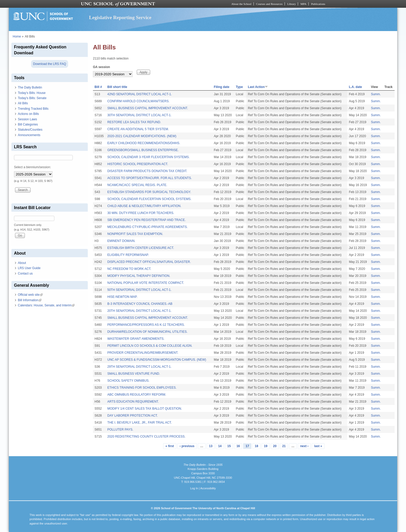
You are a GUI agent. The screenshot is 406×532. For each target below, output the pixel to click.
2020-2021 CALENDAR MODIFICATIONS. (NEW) (142, 136)
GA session (102, 67)
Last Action (258, 87)
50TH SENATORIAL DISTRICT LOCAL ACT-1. (139, 290)
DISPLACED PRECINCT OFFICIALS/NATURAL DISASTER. (149, 262)
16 (238, 446)
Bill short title (117, 87)
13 (211, 446)
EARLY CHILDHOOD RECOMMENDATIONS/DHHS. (144, 143)
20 (275, 446)
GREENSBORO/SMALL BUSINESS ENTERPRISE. (143, 150)
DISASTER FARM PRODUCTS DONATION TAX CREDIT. (147, 171)
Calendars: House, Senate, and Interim (46, 305)
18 (256, 446)
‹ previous (187, 446)
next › (304, 446)
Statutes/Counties (30, 130)
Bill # (98, 87)
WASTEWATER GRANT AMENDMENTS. (136, 339)
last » (318, 446)
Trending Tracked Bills (33, 109)
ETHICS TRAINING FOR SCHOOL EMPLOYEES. (142, 388)
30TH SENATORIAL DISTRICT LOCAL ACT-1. (139, 115)
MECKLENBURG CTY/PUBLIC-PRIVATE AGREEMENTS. (147, 227)
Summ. (376, 94)
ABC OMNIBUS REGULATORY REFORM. (137, 395)
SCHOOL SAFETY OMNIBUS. (128, 381)
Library (291, 4)
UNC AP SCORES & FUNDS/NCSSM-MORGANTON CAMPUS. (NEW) (157, 360)
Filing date (222, 87)
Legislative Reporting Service (120, 17)
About (22, 263)
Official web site (30, 295)
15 (229, 446)
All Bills (23, 103)
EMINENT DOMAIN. (121, 241)
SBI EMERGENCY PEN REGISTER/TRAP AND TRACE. (146, 220)
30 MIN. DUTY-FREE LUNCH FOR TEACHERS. (141, 213)
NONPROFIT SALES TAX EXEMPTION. (135, 234)
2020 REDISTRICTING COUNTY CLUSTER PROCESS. (146, 437)
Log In (194, 488)
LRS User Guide (29, 268)
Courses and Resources (269, 4)
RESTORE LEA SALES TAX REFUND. (134, 122)
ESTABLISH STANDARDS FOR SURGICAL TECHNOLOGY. (149, 192)
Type (239, 87)
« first (170, 446)
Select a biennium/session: (32, 167)
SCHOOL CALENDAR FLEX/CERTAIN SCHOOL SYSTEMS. (149, 199)
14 (220, 446)
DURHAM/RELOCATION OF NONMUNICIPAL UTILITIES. (147, 332)
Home (17, 36)
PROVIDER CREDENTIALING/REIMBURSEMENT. (143, 353)
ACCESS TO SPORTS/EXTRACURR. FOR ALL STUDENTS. (149, 178)
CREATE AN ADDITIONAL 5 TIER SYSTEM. (138, 129)
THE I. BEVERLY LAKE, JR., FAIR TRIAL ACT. (139, 423)
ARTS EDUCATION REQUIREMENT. (133, 402)
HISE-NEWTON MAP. (122, 297)
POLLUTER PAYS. (120, 430)
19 (266, 446)
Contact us (25, 274)
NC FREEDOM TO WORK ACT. (129, 269)
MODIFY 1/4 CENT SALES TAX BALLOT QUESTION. (144, 409)
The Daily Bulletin (30, 87)
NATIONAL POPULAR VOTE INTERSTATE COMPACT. (146, 283)
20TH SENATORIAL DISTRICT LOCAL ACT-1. (139, 311)
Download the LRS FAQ (50, 64)
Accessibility (208, 488)
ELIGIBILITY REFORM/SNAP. (128, 255)
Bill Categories (28, 124)
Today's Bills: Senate (32, 98)
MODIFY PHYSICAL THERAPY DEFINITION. (139, 276)
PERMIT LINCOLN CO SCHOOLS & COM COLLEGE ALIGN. (150, 346)
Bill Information (30, 300)
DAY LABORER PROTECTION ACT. (132, 416)
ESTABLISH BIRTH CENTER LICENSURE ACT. (141, 248)
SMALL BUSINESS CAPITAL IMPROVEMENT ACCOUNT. (147, 108)
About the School (241, 4)
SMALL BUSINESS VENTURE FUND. (134, 374)
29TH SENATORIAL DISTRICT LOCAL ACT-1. (139, 367)
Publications (318, 4)
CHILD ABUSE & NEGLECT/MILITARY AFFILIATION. (144, 206)
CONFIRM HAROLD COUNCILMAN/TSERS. (138, 101)
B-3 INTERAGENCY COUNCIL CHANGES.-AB (140, 304)
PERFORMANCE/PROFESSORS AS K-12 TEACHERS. (146, 325)
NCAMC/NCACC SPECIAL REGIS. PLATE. (137, 185)
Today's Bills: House (32, 93)
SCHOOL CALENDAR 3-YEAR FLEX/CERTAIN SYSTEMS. (148, 157)
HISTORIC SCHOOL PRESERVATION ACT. (138, 164)
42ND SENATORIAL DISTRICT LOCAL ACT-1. (139, 94)
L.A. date (355, 87)
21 (284, 446)
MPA (303, 4)
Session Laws (27, 119)
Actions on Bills (28, 114)
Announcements (29, 135)
